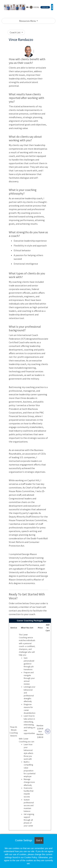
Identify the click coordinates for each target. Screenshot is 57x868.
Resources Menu (28, 21)
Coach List (15, 32)
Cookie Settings (24, 840)
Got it (39, 840)
